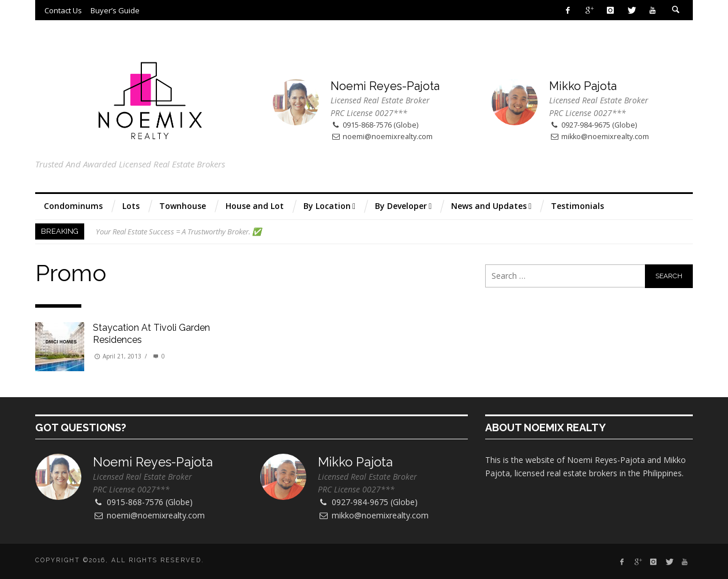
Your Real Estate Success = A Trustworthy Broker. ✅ (179, 231)
